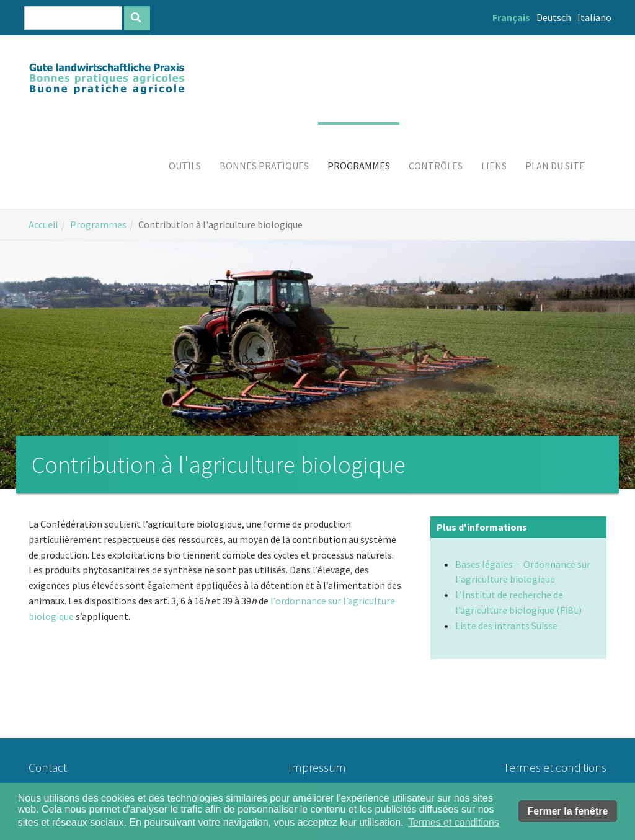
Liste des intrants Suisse (506, 626)
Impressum (317, 767)
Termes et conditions (555, 767)
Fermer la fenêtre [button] (568, 811)
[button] (185, 166)
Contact (48, 767)
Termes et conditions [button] (454, 822)
